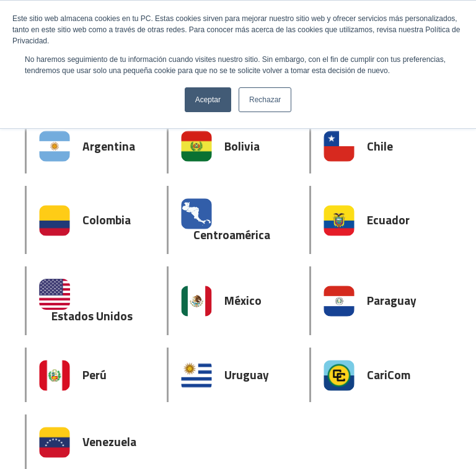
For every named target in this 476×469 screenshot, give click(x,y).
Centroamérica (232, 234)
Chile (380, 146)
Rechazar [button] (265, 100)
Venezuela (109, 441)
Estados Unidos (92, 316)
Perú (95, 375)
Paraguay (392, 300)
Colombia (107, 220)
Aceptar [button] (208, 100)
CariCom (389, 375)
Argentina (109, 146)
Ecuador (388, 220)
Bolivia (242, 146)
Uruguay (247, 375)
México (243, 300)
